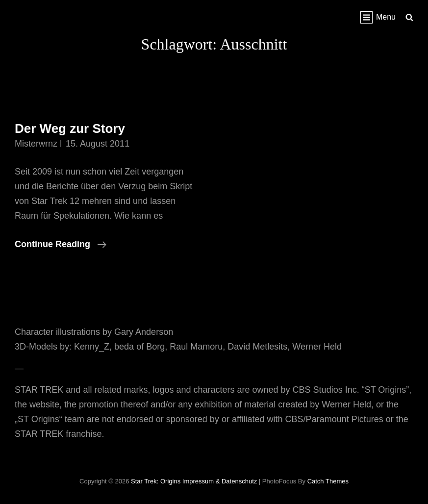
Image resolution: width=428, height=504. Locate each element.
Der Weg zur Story (70, 128)
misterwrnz (36, 144)
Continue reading (61, 244)
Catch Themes (328, 481)
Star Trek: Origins (156, 481)
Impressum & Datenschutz (220, 481)
